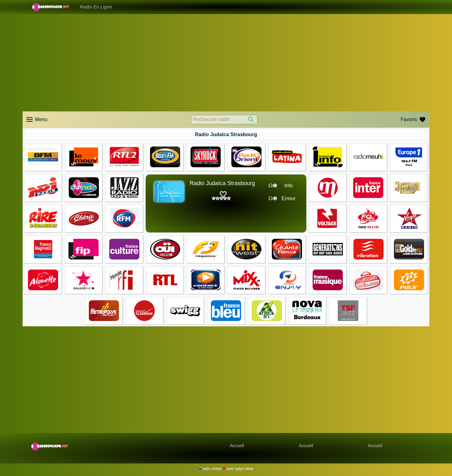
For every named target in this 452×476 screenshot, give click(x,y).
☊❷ (273, 198)
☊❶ (273, 186)
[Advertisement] (226, 63)
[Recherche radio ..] (224, 120)
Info (289, 186)
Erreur (288, 198)
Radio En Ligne (96, 7)
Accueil (237, 446)
